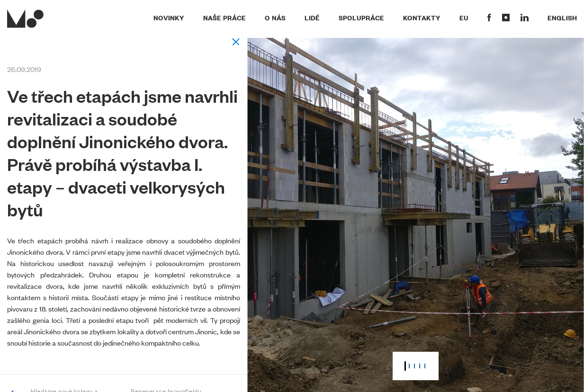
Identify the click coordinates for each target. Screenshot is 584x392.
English (562, 18)
